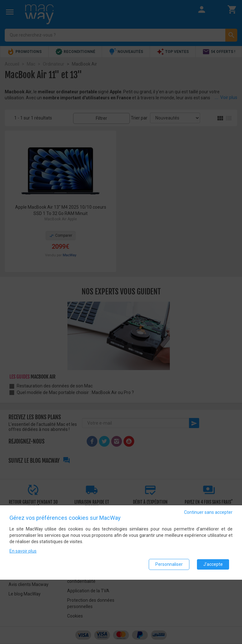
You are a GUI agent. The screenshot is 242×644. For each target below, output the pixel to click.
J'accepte (213, 565)
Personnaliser (169, 565)
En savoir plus (23, 551)
